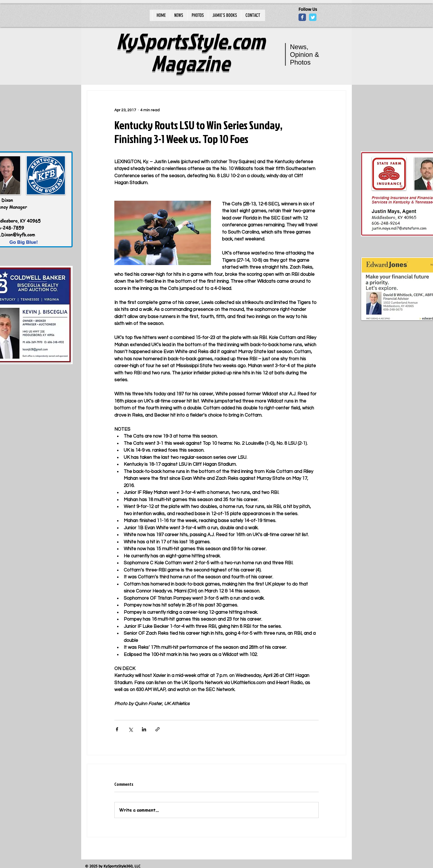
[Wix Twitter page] (313, 17)
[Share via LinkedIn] (144, 729)
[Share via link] (158, 729)
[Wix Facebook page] (302, 17)
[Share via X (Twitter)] (130, 729)
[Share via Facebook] (117, 729)
